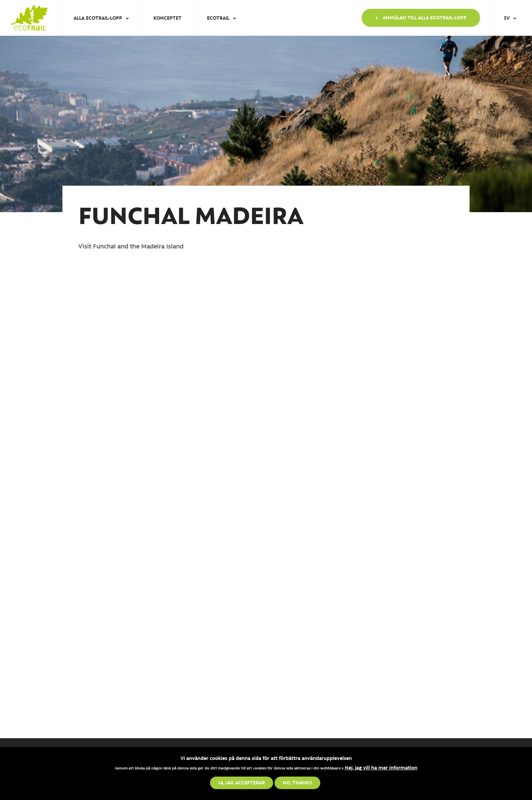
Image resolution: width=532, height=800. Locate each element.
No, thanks (297, 782)
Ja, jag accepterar (242, 782)
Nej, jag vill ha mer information (381, 767)
